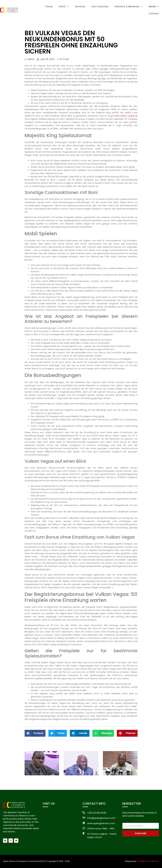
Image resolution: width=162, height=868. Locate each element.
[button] (35, 733)
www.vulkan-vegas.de (126, 116)
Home (49, 6)
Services (80, 6)
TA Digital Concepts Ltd (148, 861)
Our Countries (100, 6)
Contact (154, 13)
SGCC (64, 7)
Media (154, 7)
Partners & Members (128, 7)
